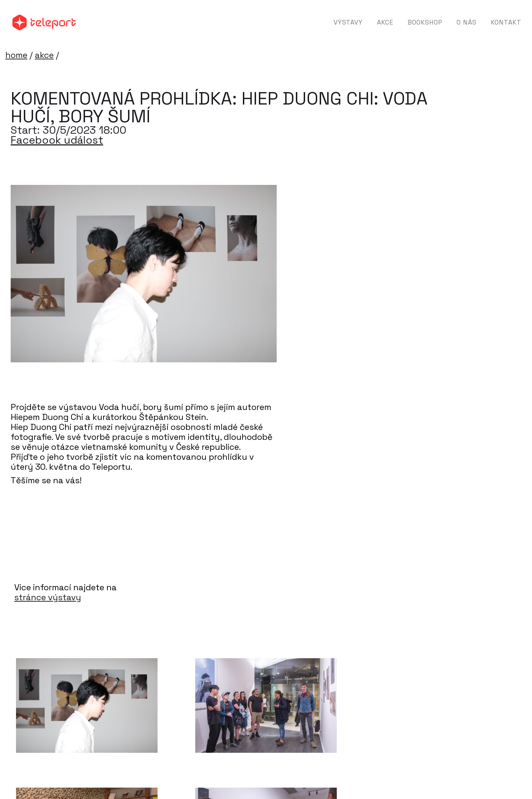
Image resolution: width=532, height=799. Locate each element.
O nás (467, 22)
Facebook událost (57, 140)
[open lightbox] (87, 705)
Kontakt (506, 22)
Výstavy (348, 22)
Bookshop (425, 22)
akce (44, 55)
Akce (385, 22)
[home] (44, 22)
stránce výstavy (48, 597)
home (16, 55)
